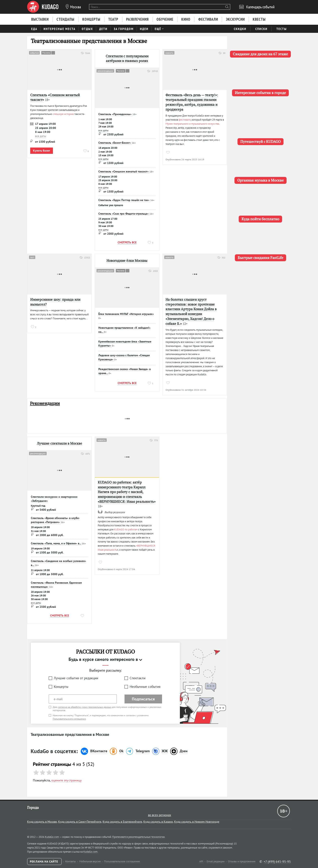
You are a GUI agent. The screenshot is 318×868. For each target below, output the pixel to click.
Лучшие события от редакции (76, 678)
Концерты (61, 687)
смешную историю (63, 114)
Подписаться (143, 699)
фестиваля (185, 120)
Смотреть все (127, 242)
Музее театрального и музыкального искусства (192, 124)
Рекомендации (45, 403)
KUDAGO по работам (126, 529)
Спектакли (138, 678)
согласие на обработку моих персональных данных (85, 707)
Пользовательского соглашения (69, 719)
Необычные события (145, 687)
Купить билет (42, 151)
